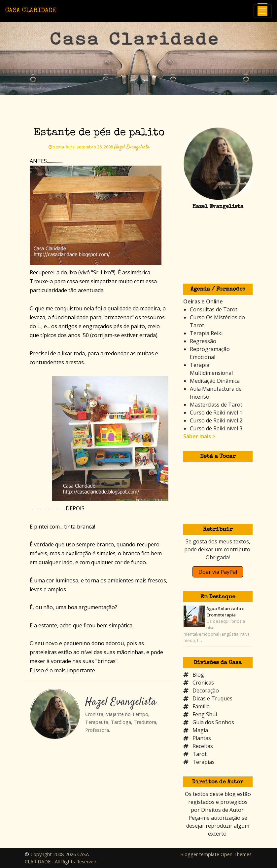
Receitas (203, 746)
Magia (200, 730)
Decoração (206, 690)
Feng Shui (205, 714)
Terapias (204, 762)
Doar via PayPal (218, 572)
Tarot (200, 754)
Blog (198, 675)
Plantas (202, 738)
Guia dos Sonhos (213, 722)
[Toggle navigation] (262, 11)
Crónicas (203, 683)
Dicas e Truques (212, 698)
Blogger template (200, 854)
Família (201, 706)
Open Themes (236, 854)
